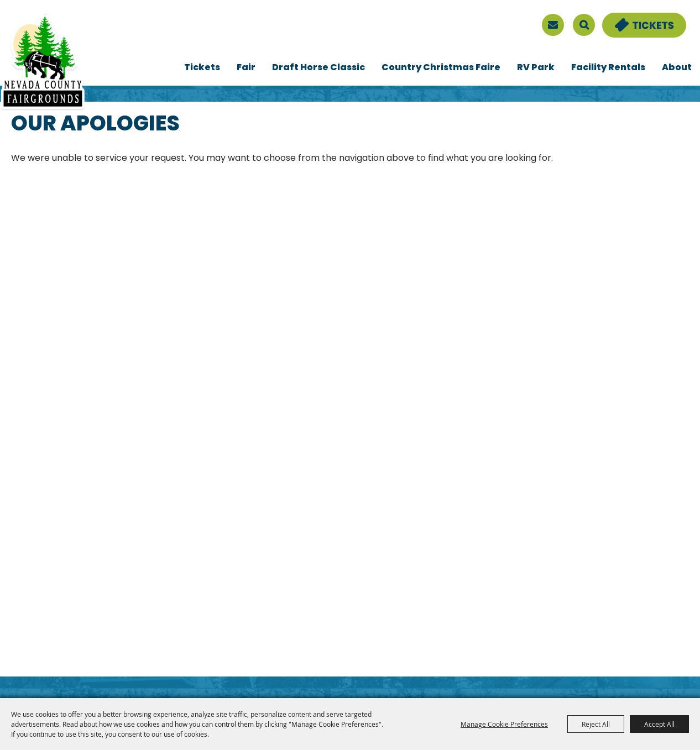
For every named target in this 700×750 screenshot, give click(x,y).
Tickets (202, 68)
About (677, 68)
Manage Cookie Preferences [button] (504, 724)
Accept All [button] (659, 724)
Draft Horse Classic (318, 68)
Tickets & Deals (637, 19)
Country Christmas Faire (441, 68)
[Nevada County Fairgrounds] (43, 62)
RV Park (536, 68)
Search (584, 25)
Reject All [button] (596, 724)
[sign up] (553, 25)
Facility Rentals (608, 68)
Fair (246, 68)
